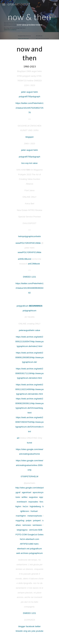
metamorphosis (35, 516)
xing (25, 631)
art (18, 438)
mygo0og (20, 520)
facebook (30, 626)
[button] (4, 4)
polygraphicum (29, 311)
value (35, 163)
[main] (30, 20)
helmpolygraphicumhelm (29, 236)
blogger (22, 626)
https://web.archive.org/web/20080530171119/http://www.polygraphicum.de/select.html (29, 373)
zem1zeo (34, 530)
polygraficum (23, 306)
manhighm (21, 516)
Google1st (32, 535)
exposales (33, 502)
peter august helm (29, 92)
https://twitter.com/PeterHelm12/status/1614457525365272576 (30, 108)
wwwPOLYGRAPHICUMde (28, 243)
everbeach (22, 502)
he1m (25, 506)
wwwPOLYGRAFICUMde (29, 252)
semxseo (27, 525)
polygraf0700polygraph (30, 97)
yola (33, 631)
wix (29, 631)
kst (31, 163)
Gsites (40, 535)
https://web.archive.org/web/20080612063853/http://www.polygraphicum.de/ (29, 357)
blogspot (29, 137)
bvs (23, 163)
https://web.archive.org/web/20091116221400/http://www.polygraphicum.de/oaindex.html (29, 389)
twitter (38, 626)
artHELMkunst (25, 259)
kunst (30, 443)
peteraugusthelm (27, 330)
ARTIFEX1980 (27, 544)
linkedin (19, 631)
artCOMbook (34, 264)
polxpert (37, 520)
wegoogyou (22, 530)
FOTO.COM (21, 535)
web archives (22, 553)
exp (27, 163)
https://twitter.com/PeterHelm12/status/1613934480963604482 (30, 288)
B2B (40, 530)
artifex (24, 497)
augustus (33, 497)
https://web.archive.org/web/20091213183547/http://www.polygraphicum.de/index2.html (29, 341)
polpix (29, 520)
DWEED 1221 (29, 277)
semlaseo (37, 525)
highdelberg (35, 506)
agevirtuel (27, 492)
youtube (40, 631)
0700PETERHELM (29, 476)
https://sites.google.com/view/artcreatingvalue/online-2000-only (29, 465)
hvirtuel (34, 511)
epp (41, 497)
